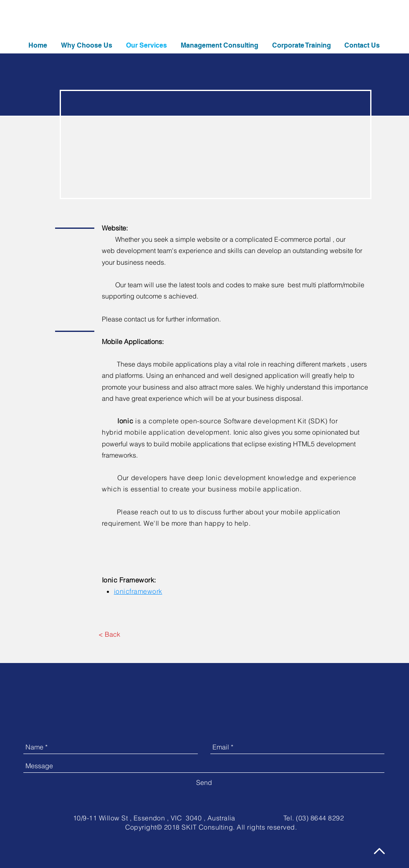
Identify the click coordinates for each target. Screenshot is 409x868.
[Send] (204, 782)
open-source (201, 421)
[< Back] (109, 634)
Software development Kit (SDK (275, 421)
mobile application (155, 432)
